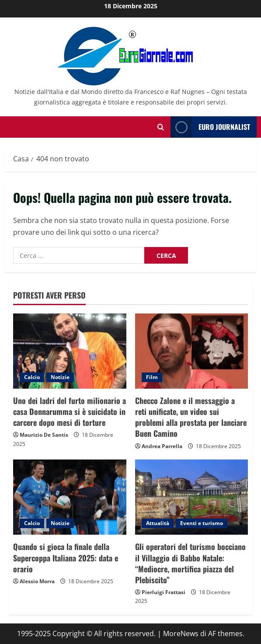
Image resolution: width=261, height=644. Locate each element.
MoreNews (181, 634)
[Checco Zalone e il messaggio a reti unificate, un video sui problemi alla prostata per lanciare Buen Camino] (192, 351)
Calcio (32, 377)
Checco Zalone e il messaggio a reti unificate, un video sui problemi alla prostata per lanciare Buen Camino (191, 417)
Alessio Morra (37, 581)
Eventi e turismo (202, 523)
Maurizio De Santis (44, 435)
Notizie (60, 377)
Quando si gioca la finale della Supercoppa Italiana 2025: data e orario (66, 557)
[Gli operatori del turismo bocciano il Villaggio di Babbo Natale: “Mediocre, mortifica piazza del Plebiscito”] (192, 497)
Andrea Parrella (162, 446)
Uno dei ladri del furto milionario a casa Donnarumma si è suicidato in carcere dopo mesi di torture (70, 411)
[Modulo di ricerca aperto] (161, 127)
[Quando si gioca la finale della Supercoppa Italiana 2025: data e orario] (70, 497)
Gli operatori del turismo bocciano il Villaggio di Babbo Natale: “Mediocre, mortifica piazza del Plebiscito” (190, 563)
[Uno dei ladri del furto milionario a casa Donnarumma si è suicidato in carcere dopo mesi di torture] (70, 351)
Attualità (158, 523)
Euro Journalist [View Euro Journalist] (210, 127)
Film (152, 377)
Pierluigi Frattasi (164, 592)
